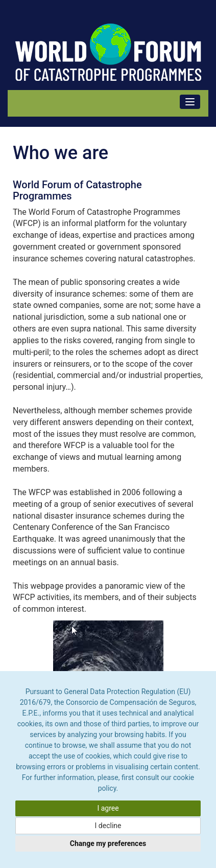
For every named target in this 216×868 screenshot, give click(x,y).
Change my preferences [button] (108, 843)
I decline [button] (108, 826)
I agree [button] (108, 808)
